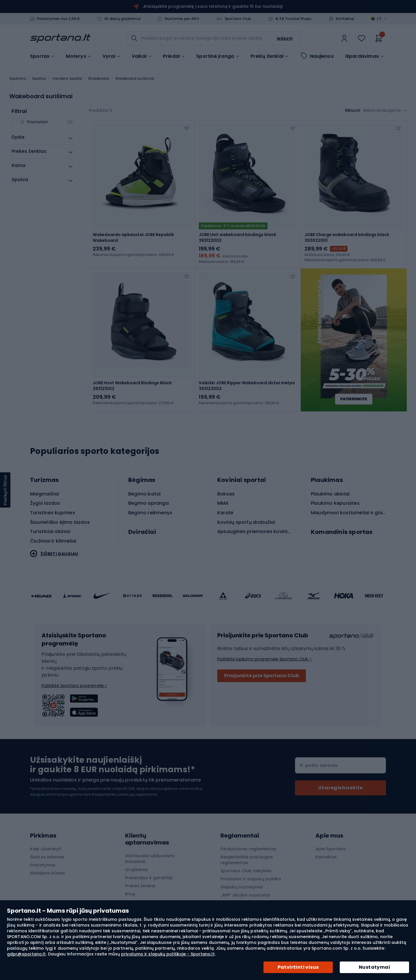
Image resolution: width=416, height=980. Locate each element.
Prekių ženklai (267, 56)
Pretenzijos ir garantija (149, 878)
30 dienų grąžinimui (122, 19)
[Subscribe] (340, 788)
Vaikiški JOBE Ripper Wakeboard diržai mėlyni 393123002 (247, 386)
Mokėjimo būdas (48, 873)
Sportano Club (238, 19)
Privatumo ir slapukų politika (251, 879)
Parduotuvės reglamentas (248, 849)
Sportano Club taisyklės (246, 871)
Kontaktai (345, 19)
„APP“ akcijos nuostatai (245, 895)
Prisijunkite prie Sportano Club (262, 676)
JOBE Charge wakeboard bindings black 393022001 (347, 237)
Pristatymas (43, 865)
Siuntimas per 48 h (182, 19)
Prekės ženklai (140, 886)
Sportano (18, 78)
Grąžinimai (136, 870)
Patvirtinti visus (298, 967)
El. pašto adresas (319, 765)
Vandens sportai (67, 78)
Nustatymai (374, 967)
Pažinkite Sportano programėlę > (74, 686)
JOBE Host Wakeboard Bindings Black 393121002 (132, 386)
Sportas (39, 78)
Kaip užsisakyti (46, 849)
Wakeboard (99, 78)
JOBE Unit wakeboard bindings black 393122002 (237, 237)
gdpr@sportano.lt (26, 954)
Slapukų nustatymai (242, 887)
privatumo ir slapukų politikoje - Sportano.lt (168, 954)
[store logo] (60, 38)
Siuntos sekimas (47, 857)
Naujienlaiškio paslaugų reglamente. (125, 794)
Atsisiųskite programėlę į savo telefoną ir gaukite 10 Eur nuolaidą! (213, 6)
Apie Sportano (331, 849)
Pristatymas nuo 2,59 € (58, 19)
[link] (344, 38)
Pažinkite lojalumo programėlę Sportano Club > (264, 659)
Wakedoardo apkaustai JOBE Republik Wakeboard (133, 237)
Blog (130, 894)
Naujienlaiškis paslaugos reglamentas (247, 860)
